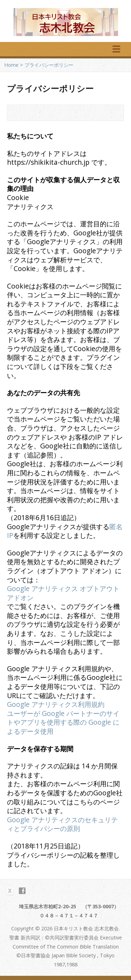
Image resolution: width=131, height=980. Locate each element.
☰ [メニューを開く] (116, 49)
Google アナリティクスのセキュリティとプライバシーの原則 (62, 824)
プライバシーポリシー (49, 65)
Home (11, 65)
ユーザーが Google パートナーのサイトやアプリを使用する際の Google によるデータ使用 (63, 722)
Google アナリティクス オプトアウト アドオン (63, 593)
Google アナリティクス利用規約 (56, 704)
